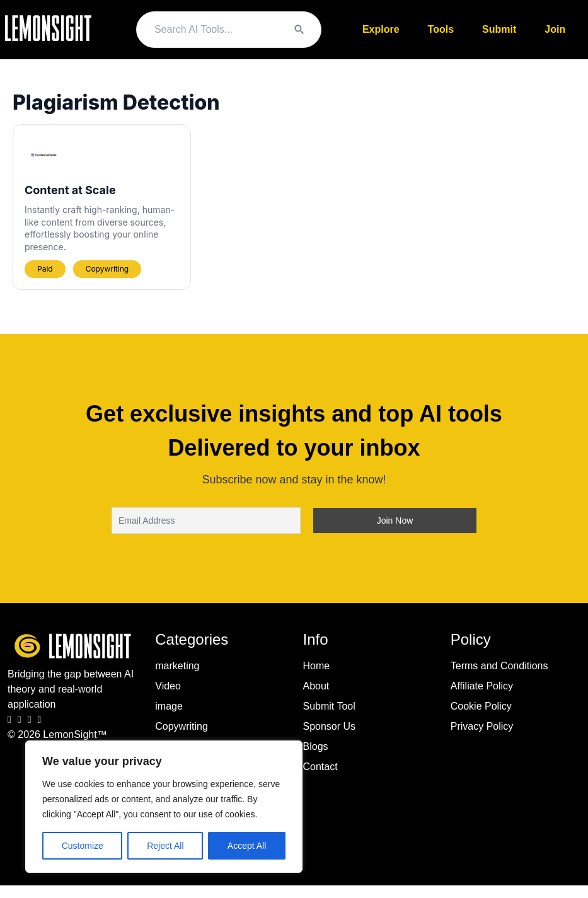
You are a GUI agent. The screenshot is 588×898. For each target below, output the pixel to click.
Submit (499, 29)
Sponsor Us (330, 726)
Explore (381, 29)
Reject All (165, 846)
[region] (164, 807)
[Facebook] (9, 720)
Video (168, 686)
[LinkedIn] (30, 720)
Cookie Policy (481, 706)
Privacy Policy (482, 726)
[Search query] (217, 30)
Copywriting (182, 726)
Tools (441, 29)
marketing (177, 666)
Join (555, 29)
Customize (83, 846)
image (169, 706)
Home (317, 666)
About (316, 686)
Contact (320, 767)
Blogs (316, 746)
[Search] (299, 30)
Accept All (247, 846)
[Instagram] (20, 720)
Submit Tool (329, 706)
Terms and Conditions (499, 666)
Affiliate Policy (482, 686)
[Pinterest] (40, 720)
